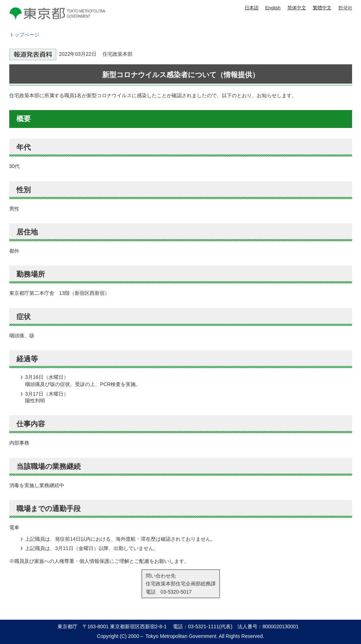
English (273, 8)
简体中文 (297, 8)
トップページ (24, 35)
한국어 (345, 8)
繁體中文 (322, 8)
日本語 (252, 8)
